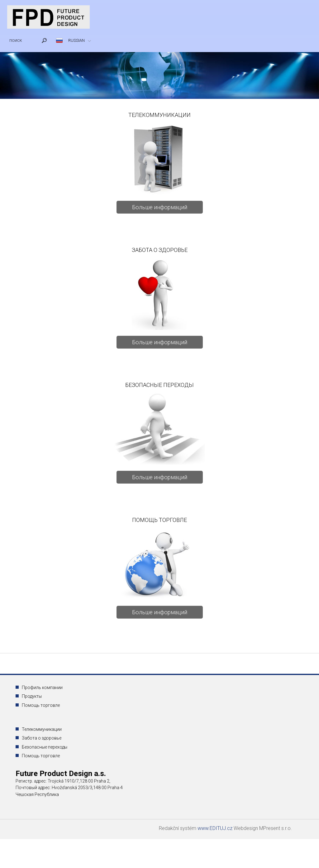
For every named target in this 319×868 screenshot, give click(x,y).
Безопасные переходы (45, 747)
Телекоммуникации (42, 729)
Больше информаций (160, 207)
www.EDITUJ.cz (216, 828)
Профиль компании (42, 687)
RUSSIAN (76, 40)
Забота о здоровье (42, 738)
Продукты (32, 696)
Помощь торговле (41, 705)
